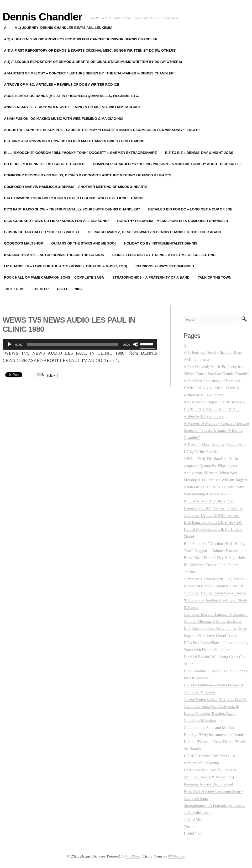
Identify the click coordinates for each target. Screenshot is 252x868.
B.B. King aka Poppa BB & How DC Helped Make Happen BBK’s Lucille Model (213, 529)
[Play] (9, 344)
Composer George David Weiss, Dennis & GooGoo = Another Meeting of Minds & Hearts (216, 600)
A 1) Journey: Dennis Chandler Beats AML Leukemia (64, 28)
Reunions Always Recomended (165, 266)
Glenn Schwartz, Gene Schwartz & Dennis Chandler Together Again (154, 232)
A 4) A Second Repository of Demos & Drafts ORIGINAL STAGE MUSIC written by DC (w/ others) (215, 409)
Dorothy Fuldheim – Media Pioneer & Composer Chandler (173, 221)
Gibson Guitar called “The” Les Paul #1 (215, 699)
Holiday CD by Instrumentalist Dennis (161, 243)
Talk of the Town (214, 277)
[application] (80, 344)
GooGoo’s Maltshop (200, 720)
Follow (46, 376)
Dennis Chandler (42, 17)
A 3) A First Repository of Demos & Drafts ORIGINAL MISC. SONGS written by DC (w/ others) (212, 388)
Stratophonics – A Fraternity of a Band (151, 277)
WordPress (133, 856)
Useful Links (69, 289)
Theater (41, 289)
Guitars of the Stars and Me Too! (83, 243)
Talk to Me (192, 820)
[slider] (73, 344)
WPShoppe (176, 856)
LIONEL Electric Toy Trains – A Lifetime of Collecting (164, 255)
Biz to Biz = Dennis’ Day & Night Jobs (199, 153)
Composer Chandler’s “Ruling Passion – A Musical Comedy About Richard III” (167, 164)
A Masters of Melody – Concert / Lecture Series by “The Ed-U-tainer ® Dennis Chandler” (216, 430)
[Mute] (136, 344)
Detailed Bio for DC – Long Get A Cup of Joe (190, 209)
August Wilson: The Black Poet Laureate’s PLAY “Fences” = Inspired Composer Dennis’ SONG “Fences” (214, 508)
